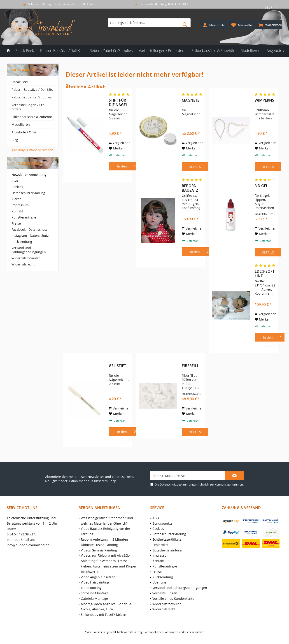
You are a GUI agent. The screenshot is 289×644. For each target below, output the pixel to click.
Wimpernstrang (265, 100)
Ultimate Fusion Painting (99, 545)
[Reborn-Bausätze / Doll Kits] (62, 51)
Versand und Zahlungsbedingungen (29, 250)
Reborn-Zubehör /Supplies (32, 97)
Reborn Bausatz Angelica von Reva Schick (191, 188)
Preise (16, 223)
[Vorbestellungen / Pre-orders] (162, 51)
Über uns (159, 582)
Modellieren (21, 124)
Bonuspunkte (162, 523)
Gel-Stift (117, 366)
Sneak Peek (20, 82)
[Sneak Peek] (25, 51)
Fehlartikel (160, 545)
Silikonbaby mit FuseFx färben (104, 615)
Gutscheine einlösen (168, 550)
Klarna (16, 199)
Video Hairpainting (95, 582)
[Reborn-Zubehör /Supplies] (111, 51)
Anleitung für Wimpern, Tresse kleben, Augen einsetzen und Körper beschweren (109, 566)
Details (195, 167)
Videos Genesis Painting (99, 550)
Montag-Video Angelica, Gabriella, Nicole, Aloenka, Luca (106, 607)
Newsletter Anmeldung (29, 175)
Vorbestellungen (165, 593)
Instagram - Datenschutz (30, 236)
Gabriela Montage (94, 599)
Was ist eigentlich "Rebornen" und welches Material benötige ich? (107, 521)
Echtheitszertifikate (167, 539)
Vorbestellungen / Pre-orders (28, 107)
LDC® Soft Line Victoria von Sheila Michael (265, 274)
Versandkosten (154, 632)
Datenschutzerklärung (28, 193)
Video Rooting (91, 588)
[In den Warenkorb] (124, 166)
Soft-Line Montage (95, 593)
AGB (15, 181)
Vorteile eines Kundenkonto (173, 599)
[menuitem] (269, 25)
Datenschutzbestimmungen (178, 484)
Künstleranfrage (24, 217)
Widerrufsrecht (23, 264)
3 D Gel (261, 186)
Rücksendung (22, 242)
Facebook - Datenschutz (29, 229)
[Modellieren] (251, 51)
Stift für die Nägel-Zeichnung (119, 102)
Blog (15, 140)
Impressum (20, 205)
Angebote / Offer (24, 132)
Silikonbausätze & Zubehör (32, 117)
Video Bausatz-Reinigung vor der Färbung (106, 531)
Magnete (191, 100)
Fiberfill (190, 366)
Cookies (17, 187)
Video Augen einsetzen (98, 577)
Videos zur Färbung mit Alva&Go (105, 555)
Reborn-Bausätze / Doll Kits (32, 90)
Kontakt (17, 211)
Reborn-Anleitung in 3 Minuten (104, 539)
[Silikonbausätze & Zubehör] (213, 51)
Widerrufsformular (26, 258)
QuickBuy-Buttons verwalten (32, 150)
